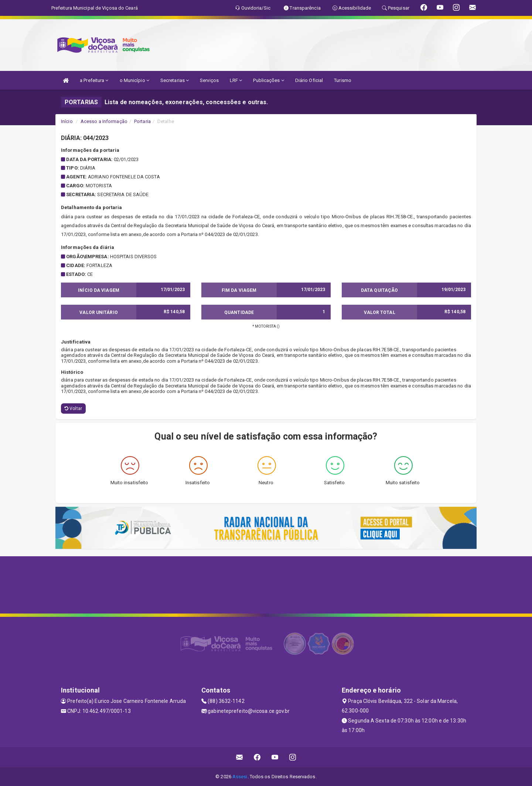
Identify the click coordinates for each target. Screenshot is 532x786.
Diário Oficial (309, 80)
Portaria (142, 121)
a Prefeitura (94, 80)
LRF (236, 80)
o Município (134, 80)
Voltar (73, 409)
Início (67, 121)
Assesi (240, 777)
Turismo (343, 80)
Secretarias (175, 80)
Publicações (268, 80)
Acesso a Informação (104, 121)
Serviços (209, 80)
